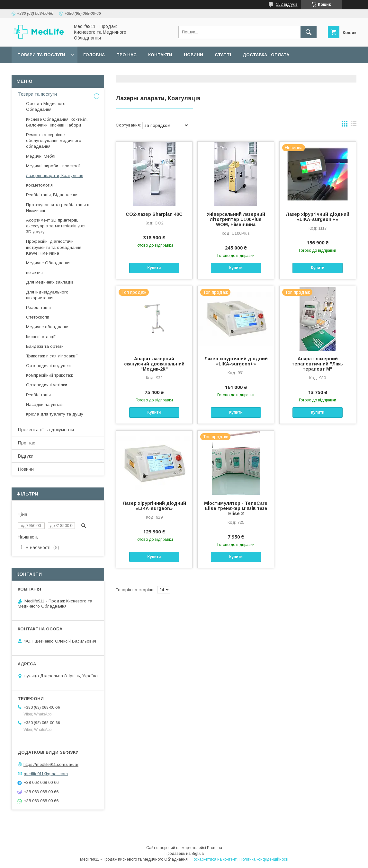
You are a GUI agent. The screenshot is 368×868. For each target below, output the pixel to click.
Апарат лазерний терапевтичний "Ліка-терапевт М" (318, 364)
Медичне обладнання (48, 327)
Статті (223, 55)
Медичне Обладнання (48, 263)
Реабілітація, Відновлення (52, 195)
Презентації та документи (46, 430)
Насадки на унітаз (44, 404)
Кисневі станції (41, 337)
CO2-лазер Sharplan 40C (154, 214)
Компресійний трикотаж (49, 375)
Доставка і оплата (266, 55)
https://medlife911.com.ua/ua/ (51, 764)
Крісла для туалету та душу (55, 414)
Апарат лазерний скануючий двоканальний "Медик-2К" (154, 364)
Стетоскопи (38, 317)
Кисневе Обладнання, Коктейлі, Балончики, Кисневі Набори (57, 122)
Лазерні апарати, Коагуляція (55, 175)
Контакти (160, 55)
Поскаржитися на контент (214, 859)
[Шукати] (309, 32)
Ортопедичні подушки (48, 366)
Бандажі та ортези (45, 346)
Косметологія (39, 185)
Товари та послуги (41, 55)
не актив (34, 272)
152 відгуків (287, 4)
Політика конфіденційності (264, 859)
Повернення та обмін (45, 71)
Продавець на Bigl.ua (184, 854)
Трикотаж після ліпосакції (52, 356)
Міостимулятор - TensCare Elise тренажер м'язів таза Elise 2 (236, 508)
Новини (193, 55)
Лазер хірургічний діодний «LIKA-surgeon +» (318, 217)
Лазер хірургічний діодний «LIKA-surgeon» (154, 506)
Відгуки (26, 456)
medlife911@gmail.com (46, 773)
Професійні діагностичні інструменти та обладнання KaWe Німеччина (54, 247)
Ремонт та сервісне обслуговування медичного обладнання (54, 140)
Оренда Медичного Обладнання (46, 106)
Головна (94, 55)
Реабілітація (38, 307)
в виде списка (354, 125)
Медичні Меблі (41, 156)
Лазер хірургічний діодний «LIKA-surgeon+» (236, 361)
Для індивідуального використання (47, 295)
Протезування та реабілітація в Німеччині (58, 208)
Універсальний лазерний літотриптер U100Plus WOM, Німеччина (236, 219)
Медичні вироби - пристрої (53, 166)
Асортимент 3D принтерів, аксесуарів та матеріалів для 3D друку (56, 226)
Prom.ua (215, 848)
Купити (154, 268)
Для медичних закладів (50, 282)
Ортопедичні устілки (47, 385)
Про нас (126, 55)
